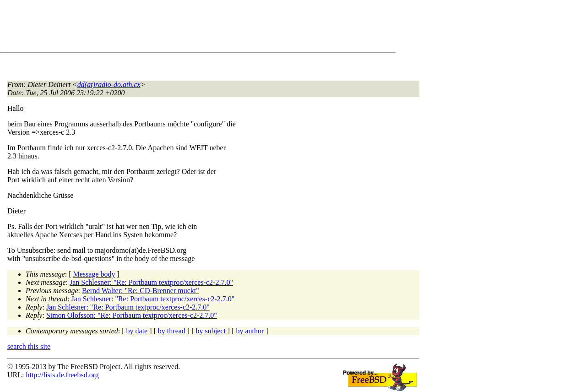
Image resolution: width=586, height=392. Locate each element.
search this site (29, 346)
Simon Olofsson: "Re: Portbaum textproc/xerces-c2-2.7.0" (132, 315)
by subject (211, 331)
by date (137, 331)
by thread (172, 331)
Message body (94, 274)
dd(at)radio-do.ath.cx (109, 84)
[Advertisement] (174, 28)
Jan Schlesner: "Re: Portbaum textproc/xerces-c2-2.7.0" (151, 282)
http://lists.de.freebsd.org (62, 375)
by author (250, 331)
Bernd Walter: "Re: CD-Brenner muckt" (141, 291)
